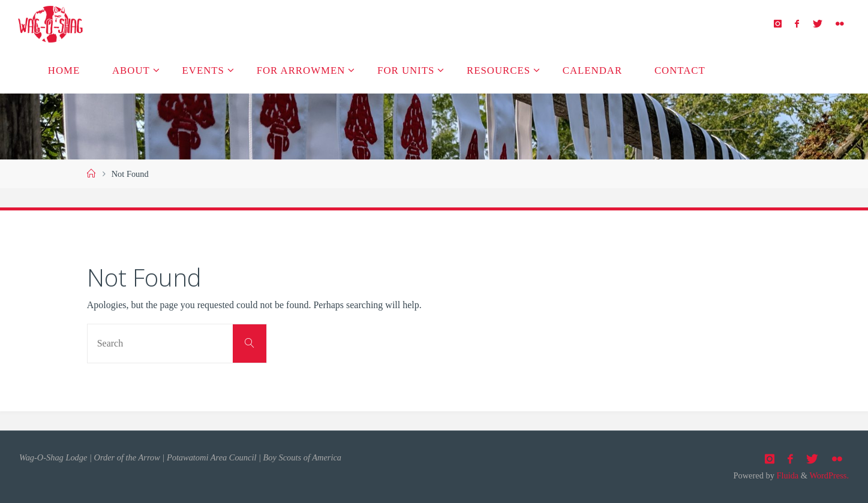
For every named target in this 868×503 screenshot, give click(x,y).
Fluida (786, 475)
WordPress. (829, 475)
